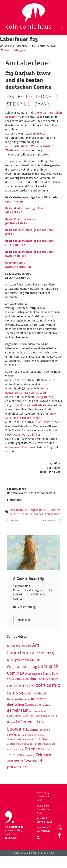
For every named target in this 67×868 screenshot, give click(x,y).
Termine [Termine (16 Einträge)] (32, 749)
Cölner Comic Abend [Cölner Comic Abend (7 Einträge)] (32, 693)
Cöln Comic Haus (29, 27)
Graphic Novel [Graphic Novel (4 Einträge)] (43, 716)
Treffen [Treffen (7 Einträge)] (45, 749)
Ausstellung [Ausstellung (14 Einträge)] (43, 653)
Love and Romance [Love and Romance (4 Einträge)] (28, 735)
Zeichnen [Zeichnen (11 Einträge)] (43, 755)
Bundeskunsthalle (31, 405)
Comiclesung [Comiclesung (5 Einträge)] (35, 674)
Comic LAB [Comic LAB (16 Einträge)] (17, 673)
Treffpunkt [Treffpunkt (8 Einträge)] (15, 755)
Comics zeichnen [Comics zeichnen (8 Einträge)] (27, 679)
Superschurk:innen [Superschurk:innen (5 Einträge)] (38, 744)
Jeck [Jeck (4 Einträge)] (13, 722)
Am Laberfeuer (19, 510)
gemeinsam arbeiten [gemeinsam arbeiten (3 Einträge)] (38, 711)
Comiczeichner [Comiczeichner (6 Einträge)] (48, 679)
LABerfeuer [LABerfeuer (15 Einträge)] (26, 722)
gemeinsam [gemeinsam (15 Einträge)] (18, 710)
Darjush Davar (38, 510)
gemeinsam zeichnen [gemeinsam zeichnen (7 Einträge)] (21, 715)
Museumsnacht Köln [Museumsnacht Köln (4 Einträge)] (17, 739)
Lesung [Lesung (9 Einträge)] (31, 729)
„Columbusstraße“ (24, 435)
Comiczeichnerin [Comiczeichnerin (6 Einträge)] (17, 686)
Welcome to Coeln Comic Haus (43, 809)
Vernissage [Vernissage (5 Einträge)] (29, 755)
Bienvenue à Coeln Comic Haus (43, 797)
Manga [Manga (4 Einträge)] (41, 735)
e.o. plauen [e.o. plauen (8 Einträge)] (45, 705)
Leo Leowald (42, 97)
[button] (62, 27)
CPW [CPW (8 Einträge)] (32, 686)
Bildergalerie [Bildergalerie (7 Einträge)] (16, 660)
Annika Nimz (13, 447)
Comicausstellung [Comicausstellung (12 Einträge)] (22, 667)
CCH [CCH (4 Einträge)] (27, 660)
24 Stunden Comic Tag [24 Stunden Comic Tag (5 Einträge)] (19, 646)
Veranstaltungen (15, 50)
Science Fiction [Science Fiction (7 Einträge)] (38, 739)
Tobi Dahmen (45, 422)
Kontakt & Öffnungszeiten (45, 820)
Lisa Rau (27, 447)
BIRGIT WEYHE (14, 201)
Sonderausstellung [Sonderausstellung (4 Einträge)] (17, 744)
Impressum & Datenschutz (44, 829)
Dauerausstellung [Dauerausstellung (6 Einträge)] (18, 699)
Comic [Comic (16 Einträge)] (35, 659)
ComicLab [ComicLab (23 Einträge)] (48, 666)
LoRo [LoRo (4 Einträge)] (40, 730)
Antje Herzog (45, 397)
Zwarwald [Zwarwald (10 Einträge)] (15, 761)
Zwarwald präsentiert (47, 514)
